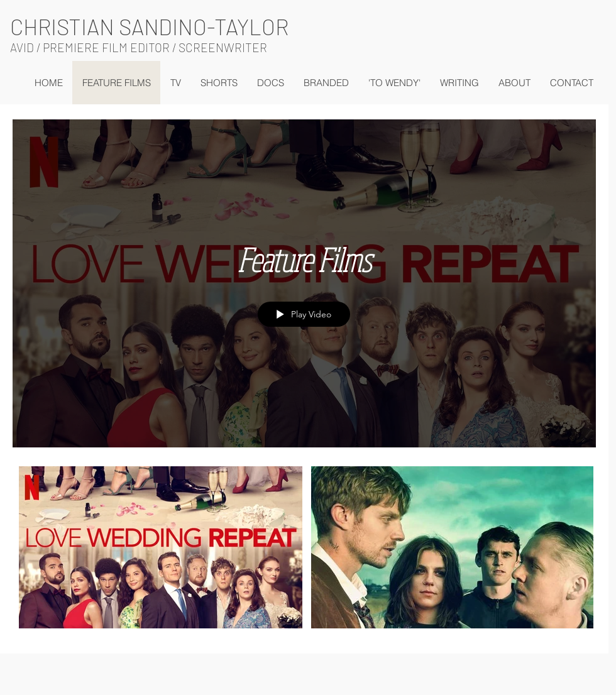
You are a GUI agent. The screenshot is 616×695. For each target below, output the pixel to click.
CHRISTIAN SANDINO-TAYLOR (149, 26)
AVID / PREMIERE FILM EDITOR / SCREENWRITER (139, 47)
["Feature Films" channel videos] (304, 550)
